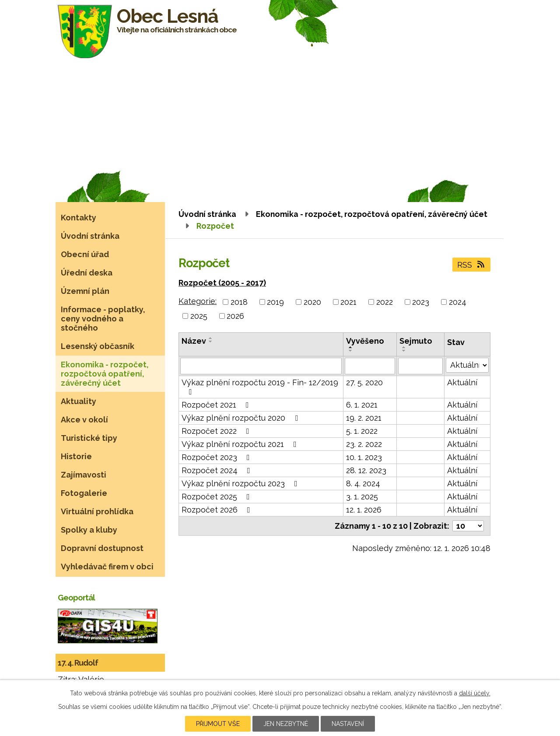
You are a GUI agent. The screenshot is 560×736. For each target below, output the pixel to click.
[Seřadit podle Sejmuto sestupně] (404, 351)
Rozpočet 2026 (218, 510)
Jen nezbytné (286, 724)
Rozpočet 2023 (217, 457)
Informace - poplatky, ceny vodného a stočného (103, 319)
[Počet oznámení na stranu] (468, 526)
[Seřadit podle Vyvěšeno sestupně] (351, 351)
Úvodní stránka (207, 214)
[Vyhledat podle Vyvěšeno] (370, 366)
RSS (472, 265)
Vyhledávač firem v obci (107, 567)
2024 (458, 302)
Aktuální (462, 382)
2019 (275, 302)
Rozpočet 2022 (217, 431)
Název (194, 341)
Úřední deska (87, 273)
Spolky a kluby (89, 530)
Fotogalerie (84, 493)
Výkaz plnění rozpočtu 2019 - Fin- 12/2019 (260, 387)
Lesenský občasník (98, 346)
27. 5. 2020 (364, 382)
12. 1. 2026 (364, 510)
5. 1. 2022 (362, 431)
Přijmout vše (218, 724)
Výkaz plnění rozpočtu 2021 (241, 444)
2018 (239, 302)
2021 (348, 302)
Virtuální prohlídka (97, 511)
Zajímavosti (84, 475)
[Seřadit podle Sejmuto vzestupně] (404, 347)
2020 (312, 302)
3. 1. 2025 (362, 497)
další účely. (475, 693)
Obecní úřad (85, 254)
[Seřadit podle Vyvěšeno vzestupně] (351, 347)
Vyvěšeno (365, 341)
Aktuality (79, 401)
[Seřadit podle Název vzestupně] (211, 338)
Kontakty (79, 218)
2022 (385, 302)
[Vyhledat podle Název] (261, 366)
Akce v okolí (84, 420)
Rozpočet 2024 (218, 470)
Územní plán (85, 291)
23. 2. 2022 (364, 444)
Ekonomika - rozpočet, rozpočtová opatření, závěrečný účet (372, 214)
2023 (421, 302)
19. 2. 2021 (364, 418)
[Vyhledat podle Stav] (467, 365)
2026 (235, 316)
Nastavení (348, 724)
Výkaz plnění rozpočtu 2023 (241, 483)
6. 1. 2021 (362, 405)
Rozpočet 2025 (217, 497)
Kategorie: (198, 301)
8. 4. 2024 (363, 483)
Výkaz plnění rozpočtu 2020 (241, 418)
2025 (199, 316)
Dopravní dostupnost (102, 548)
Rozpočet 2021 (217, 405)
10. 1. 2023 (364, 457)
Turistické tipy (89, 438)
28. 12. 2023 (366, 470)
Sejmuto (416, 341)
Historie (76, 456)
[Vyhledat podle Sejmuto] (421, 366)
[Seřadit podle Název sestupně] (211, 342)
